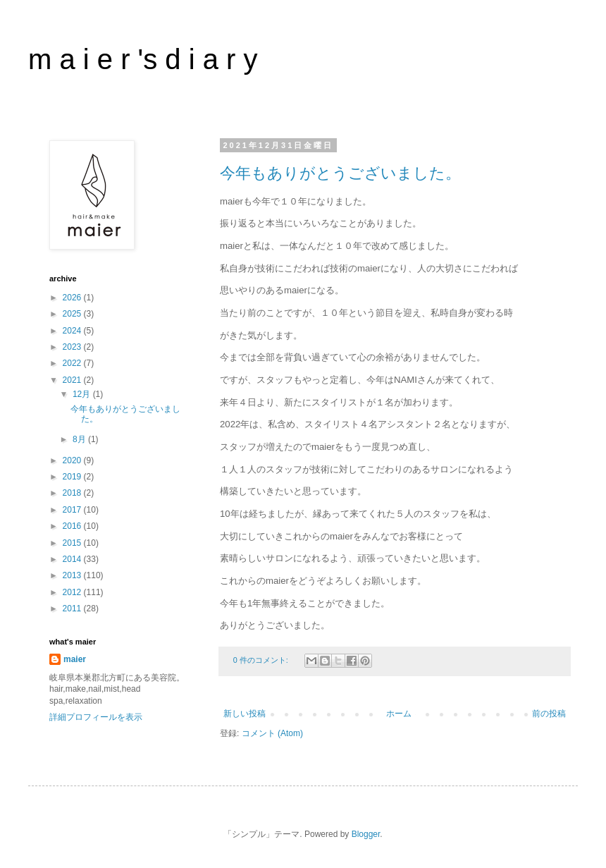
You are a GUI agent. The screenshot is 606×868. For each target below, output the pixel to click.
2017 (73, 510)
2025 (73, 314)
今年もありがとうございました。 (340, 173)
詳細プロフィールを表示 (96, 717)
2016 (73, 526)
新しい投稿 (245, 714)
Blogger (366, 834)
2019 (73, 477)
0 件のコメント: (262, 660)
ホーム (399, 714)
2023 (73, 347)
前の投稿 (549, 714)
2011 (73, 609)
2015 (73, 543)
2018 (73, 493)
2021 (73, 380)
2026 (73, 298)
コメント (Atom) (272, 733)
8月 (80, 439)
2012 (73, 592)
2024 (73, 331)
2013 (73, 575)
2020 (73, 460)
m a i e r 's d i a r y (143, 59)
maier (75, 659)
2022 (73, 363)
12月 (83, 394)
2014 (73, 559)
